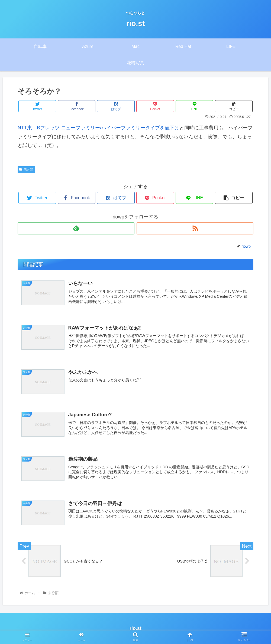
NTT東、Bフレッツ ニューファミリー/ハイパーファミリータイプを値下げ (99, 128)
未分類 (26, 169)
